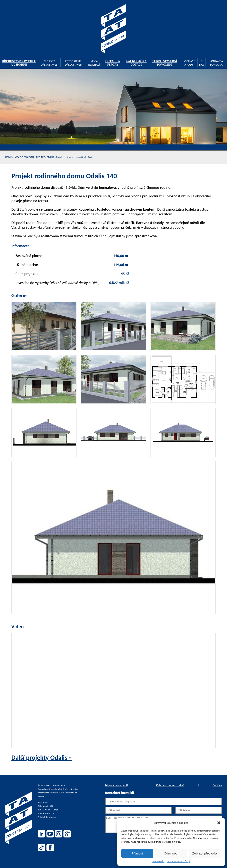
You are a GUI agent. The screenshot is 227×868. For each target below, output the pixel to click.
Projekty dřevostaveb (49, 63)
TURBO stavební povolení (165, 63)
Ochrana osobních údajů (170, 785)
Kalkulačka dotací (136, 63)
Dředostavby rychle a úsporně (19, 63)
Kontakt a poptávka (216, 63)
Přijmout (137, 853)
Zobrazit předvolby (205, 853)
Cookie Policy (158, 861)
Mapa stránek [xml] (116, 785)
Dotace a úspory (113, 63)
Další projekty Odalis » (42, 758)
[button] (219, 823)
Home (8, 157)
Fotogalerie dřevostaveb (73, 63)
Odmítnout (171, 853)
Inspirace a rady (189, 63)
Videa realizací (94, 63)
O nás (202, 63)
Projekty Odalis (45, 157)
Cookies (217, 785)
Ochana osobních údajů (179, 861)
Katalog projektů (24, 157)
